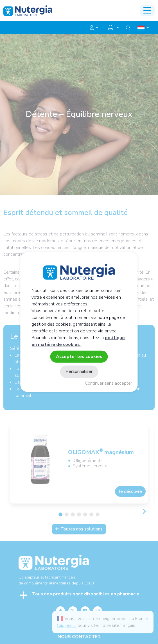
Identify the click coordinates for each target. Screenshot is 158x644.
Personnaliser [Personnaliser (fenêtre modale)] (79, 371)
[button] (94, 28)
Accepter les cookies (79, 357)
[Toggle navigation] (147, 11)
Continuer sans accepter (109, 383)
